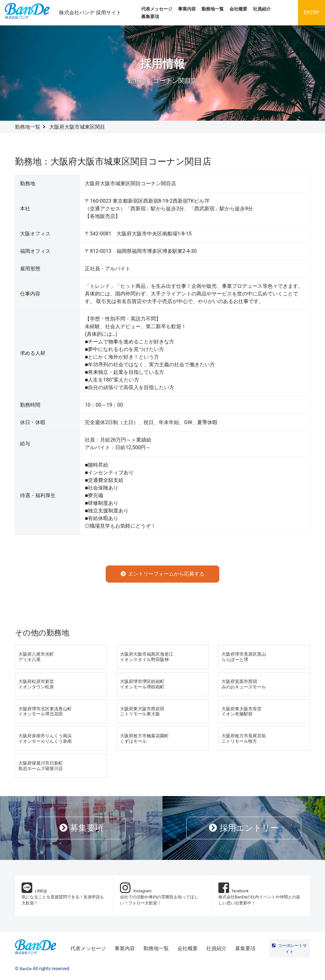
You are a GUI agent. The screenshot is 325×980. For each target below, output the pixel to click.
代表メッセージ (157, 9)
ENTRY (312, 13)
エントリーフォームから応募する (162, 574)
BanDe (26, 969)
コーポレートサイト (289, 949)
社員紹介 (262, 9)
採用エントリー (244, 828)
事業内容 (187, 9)
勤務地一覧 (213, 9)
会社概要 (238, 9)
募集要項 (150, 17)
